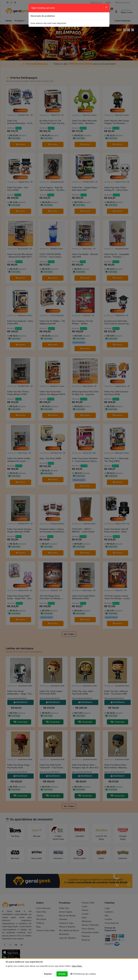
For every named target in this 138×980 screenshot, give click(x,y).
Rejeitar (48, 974)
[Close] (106, 7)
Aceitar (62, 974)
